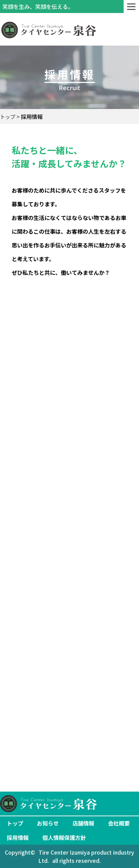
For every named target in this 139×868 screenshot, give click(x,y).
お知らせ (48, 823)
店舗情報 (83, 823)
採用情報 (18, 838)
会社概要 (119, 823)
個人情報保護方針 (64, 838)
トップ (15, 823)
